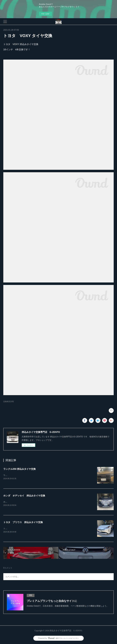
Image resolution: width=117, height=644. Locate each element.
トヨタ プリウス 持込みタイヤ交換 (23, 522)
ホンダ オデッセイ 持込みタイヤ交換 (24, 496)
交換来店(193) (9, 402)
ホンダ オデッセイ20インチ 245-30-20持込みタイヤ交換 (30, 502)
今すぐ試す (45, 14)
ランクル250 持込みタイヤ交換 (19, 469)
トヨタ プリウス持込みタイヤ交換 (19, 529)
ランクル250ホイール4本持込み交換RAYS (22, 475)
